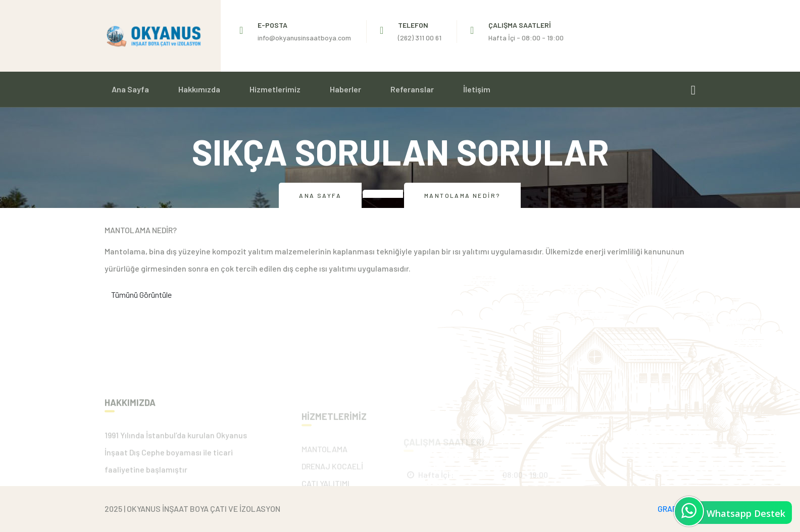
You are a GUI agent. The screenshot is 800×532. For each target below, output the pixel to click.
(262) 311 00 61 (420, 38)
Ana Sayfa (130, 89)
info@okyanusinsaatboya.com (304, 38)
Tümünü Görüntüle (141, 295)
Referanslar (412, 89)
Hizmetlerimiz (275, 89)
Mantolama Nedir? (462, 195)
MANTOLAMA (324, 471)
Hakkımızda (199, 89)
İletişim (477, 89)
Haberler (345, 89)
